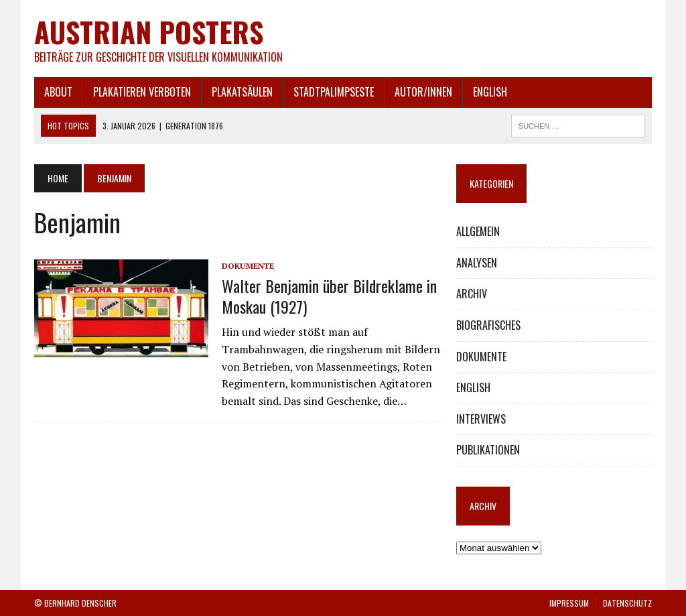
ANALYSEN (477, 263)
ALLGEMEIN (478, 231)
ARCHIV (472, 294)
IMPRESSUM (569, 603)
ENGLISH (490, 92)
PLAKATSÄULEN (242, 92)
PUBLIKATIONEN (488, 450)
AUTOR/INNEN (423, 92)
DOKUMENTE (248, 266)
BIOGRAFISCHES (488, 325)
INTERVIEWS (481, 419)
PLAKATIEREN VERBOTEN (142, 92)
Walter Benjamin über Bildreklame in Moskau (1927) (329, 296)
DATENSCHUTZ (627, 603)
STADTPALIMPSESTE (334, 92)
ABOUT (58, 92)
